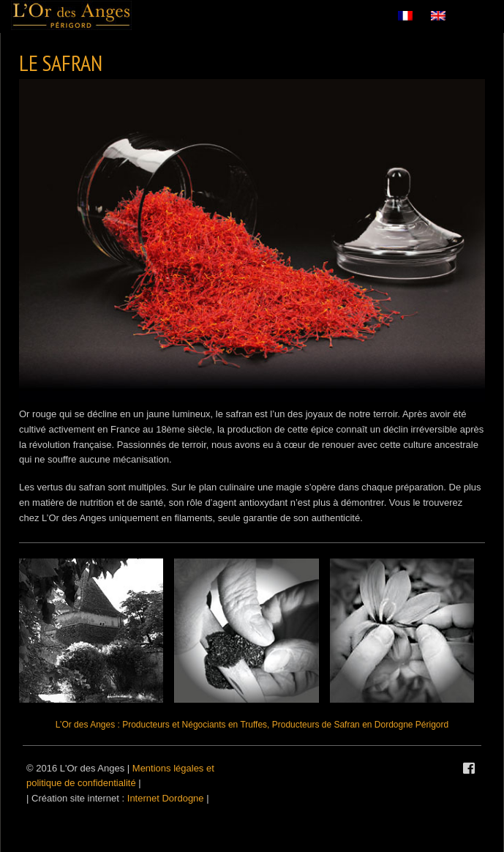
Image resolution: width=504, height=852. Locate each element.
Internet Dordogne (166, 798)
